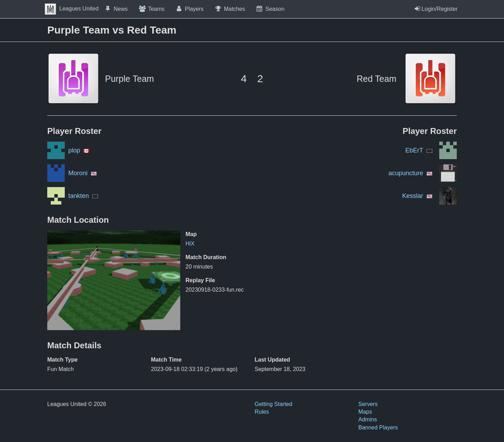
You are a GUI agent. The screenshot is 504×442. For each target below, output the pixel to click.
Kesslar (413, 196)
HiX (190, 244)
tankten (79, 196)
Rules (262, 412)
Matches (230, 9)
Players (189, 9)
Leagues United (72, 9)
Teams (151, 9)
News (116, 9)
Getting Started (274, 404)
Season (270, 9)
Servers (368, 404)
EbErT (414, 150)
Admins (368, 419)
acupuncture (406, 173)
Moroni (78, 173)
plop (74, 150)
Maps (365, 412)
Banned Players (378, 427)
